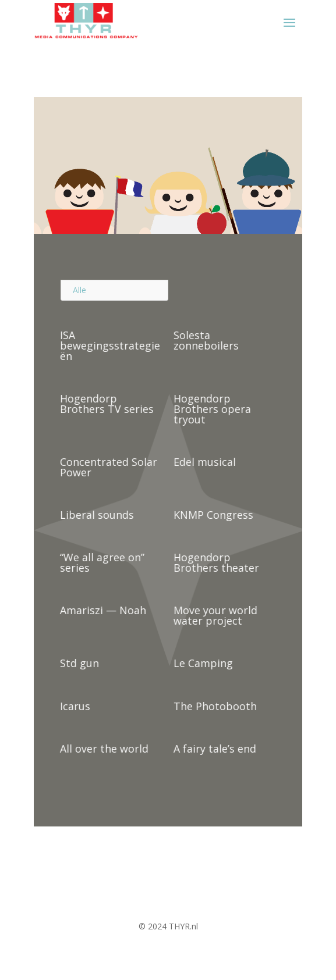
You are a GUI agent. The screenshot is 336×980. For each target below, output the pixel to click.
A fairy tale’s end (213, 749)
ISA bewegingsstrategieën (109, 345)
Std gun (78, 663)
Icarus (74, 706)
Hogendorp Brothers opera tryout (211, 409)
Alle (79, 290)
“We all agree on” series (101, 562)
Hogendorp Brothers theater (215, 562)
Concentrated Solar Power (107, 467)
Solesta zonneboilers (204, 340)
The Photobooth (213, 706)
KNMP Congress (212, 515)
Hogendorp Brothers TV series (106, 404)
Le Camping (201, 663)
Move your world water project (214, 615)
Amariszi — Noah (102, 610)
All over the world (103, 749)
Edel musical (203, 462)
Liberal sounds (96, 515)
